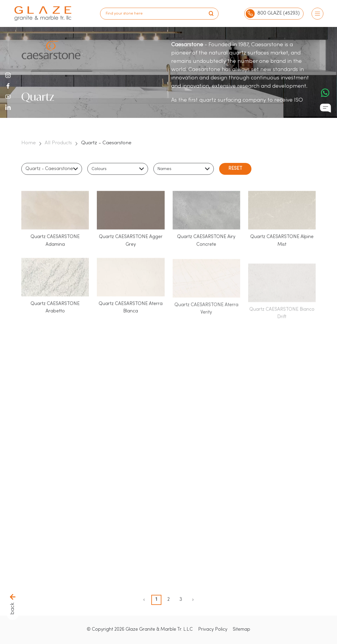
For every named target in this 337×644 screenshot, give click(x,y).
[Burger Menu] (317, 14)
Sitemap (241, 629)
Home (29, 143)
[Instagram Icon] (8, 75)
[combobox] (52, 169)
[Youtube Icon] (8, 97)
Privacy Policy (213, 629)
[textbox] (101, 170)
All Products (58, 143)
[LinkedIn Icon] (8, 108)
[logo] (43, 13)
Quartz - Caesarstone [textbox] (49, 169)
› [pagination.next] (193, 600)
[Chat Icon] (325, 108)
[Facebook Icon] (8, 86)
